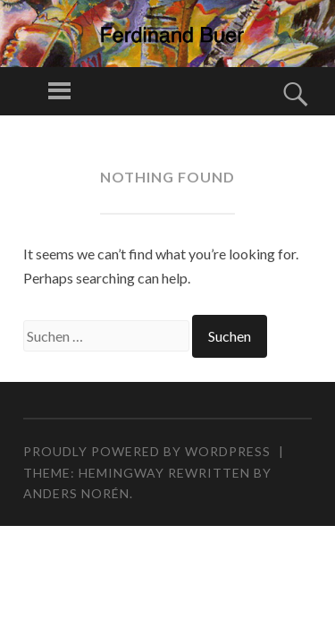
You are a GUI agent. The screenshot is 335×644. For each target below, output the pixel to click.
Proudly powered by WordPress (147, 451)
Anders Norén (76, 493)
